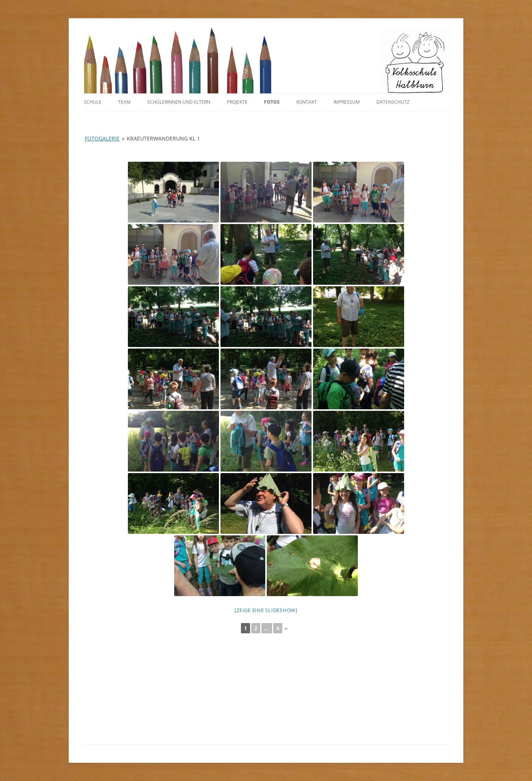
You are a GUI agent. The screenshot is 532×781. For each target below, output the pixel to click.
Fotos (272, 102)
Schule (93, 102)
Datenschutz (393, 102)
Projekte (237, 102)
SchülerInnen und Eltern (179, 102)
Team (124, 102)
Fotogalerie (102, 138)
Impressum (347, 102)
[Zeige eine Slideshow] (266, 610)
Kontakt (307, 102)
